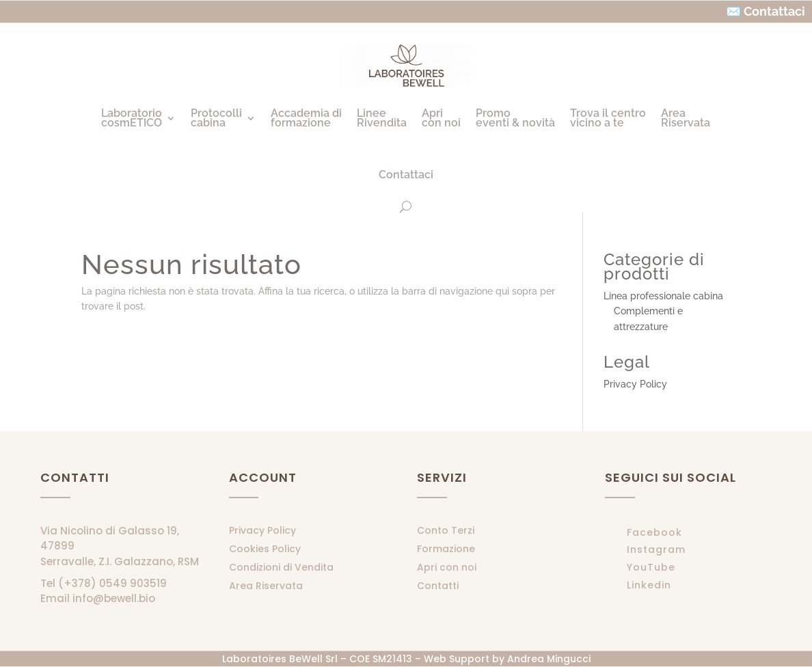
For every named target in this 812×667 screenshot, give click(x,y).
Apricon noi (441, 118)
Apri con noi (447, 567)
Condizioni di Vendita (281, 567)
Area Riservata (266, 586)
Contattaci (406, 175)
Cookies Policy (265, 549)
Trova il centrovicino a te (608, 118)
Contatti (438, 586)
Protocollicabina (216, 118)
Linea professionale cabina (663, 296)
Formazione (446, 549)
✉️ (733, 11)
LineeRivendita (382, 118)
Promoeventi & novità (515, 118)
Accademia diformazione (306, 118)
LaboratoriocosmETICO (132, 118)
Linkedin (649, 585)
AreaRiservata (686, 118)
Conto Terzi (446, 530)
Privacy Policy (635, 384)
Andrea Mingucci (549, 659)
